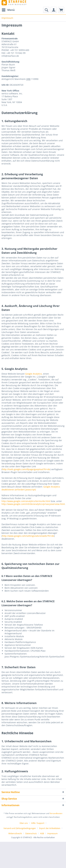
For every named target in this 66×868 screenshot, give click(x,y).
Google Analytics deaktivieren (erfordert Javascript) (31, 488)
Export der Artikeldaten (50, 828)
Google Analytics (34, 374)
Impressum (52, 833)
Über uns (24, 823)
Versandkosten (56, 813)
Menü (8, 10)
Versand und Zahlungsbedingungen (20, 828)
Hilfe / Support (38, 823)
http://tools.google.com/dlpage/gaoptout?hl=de (26, 469)
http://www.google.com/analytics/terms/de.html (26, 501)
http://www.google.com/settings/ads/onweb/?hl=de (28, 536)
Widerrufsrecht (15, 833)
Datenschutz (31, 833)
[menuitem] (8, 10)
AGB (42, 833)
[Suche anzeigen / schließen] (46, 10)
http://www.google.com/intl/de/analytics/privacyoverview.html (33, 504)
